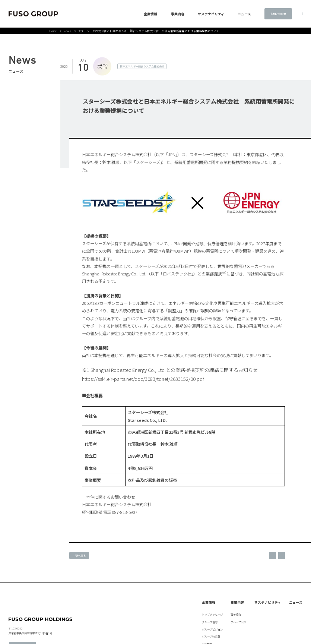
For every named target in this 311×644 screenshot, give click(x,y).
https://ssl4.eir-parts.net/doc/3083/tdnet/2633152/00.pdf (143, 379)
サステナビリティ (195, 14)
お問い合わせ (262, 14)
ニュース (296, 602)
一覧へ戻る (79, 555)
